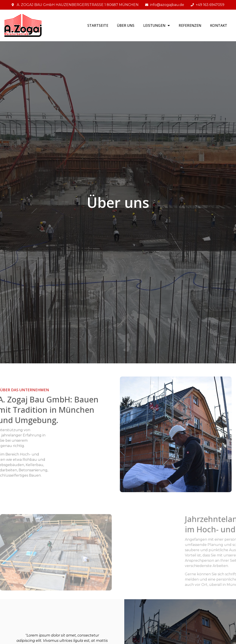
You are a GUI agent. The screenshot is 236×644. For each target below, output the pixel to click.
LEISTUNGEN (156, 25)
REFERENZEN (190, 25)
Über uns (126, 25)
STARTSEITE (98, 25)
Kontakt (219, 25)
